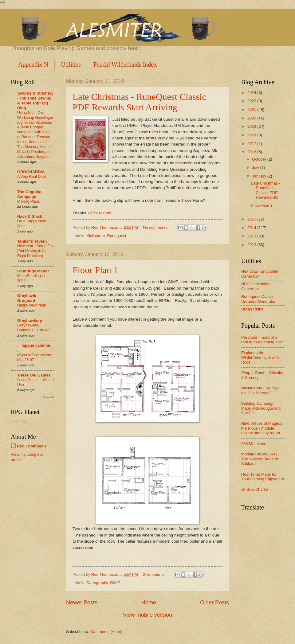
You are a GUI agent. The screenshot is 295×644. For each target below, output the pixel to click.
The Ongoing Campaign (29, 194)
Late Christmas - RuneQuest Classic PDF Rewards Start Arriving (139, 102)
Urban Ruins (252, 309)
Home (149, 603)
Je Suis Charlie (255, 489)
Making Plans (28, 201)
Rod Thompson (31, 446)
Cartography (97, 583)
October (260, 159)
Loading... (20, 421)
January (260, 176)
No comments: (156, 227)
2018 (252, 135)
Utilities (71, 64)
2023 (252, 101)
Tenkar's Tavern (32, 241)
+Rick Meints (99, 213)
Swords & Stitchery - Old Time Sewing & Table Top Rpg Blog (35, 101)
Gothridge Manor (33, 271)
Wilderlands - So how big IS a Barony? (260, 390)
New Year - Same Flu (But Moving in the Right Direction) (35, 251)
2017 (252, 144)
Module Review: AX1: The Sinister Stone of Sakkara (260, 459)
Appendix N (33, 64)
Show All (48, 397)
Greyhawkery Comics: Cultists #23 (34, 328)
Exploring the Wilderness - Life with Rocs (260, 357)
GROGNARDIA (31, 172)
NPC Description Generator (256, 286)
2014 (252, 228)
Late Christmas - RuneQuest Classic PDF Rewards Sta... (266, 190)
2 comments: (155, 574)
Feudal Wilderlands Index (125, 64)
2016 (252, 152)
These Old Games (34, 375)
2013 (252, 236)
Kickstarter (96, 236)
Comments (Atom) (106, 632)
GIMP (115, 583)
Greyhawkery (30, 320)
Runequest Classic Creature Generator (258, 299)
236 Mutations (254, 444)
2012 (252, 245)
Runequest (116, 236)
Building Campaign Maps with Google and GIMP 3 (261, 408)
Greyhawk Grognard (27, 298)
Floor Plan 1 (95, 270)
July (256, 168)
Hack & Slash (30, 216)
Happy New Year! (32, 305)
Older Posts (214, 603)
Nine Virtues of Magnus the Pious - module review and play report (262, 428)
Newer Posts (82, 603)
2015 (252, 219)
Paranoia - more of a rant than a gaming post (262, 340)
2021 (252, 109)
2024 (252, 93)
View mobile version (147, 615)
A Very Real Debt (31, 177)
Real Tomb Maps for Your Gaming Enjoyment (263, 477)
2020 (252, 118)
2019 (252, 126)
